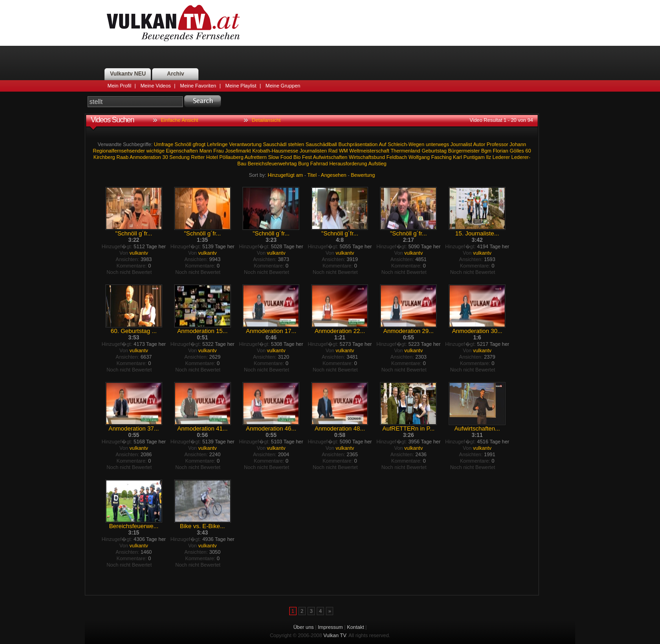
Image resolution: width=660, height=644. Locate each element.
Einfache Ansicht (179, 120)
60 (528, 151)
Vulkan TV (173, 23)
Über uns (304, 627)
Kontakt (355, 627)
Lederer (501, 157)
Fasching (442, 157)
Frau (218, 151)
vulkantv (139, 253)
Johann (518, 144)
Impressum (330, 627)
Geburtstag (434, 151)
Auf (382, 144)
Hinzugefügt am (285, 175)
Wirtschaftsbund (367, 157)
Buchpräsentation (358, 144)
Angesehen (334, 175)
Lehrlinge (217, 144)
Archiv (175, 74)
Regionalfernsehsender (119, 151)
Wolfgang (419, 157)
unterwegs (437, 144)
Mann (206, 151)
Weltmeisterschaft (369, 151)
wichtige (155, 151)
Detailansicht (266, 120)
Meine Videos (155, 86)
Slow (274, 157)
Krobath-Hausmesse (275, 151)
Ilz (489, 157)
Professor (498, 144)
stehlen (296, 144)
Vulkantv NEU (128, 74)
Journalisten (313, 151)
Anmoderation (146, 157)
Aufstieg (377, 164)
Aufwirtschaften (330, 157)
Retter (198, 157)
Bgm (487, 151)
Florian (500, 151)
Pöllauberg (231, 157)
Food (286, 157)
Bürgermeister (464, 151)
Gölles (517, 151)
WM (343, 151)
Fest (307, 157)
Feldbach (397, 157)
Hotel (212, 157)
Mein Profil (120, 86)
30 (165, 157)
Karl (457, 157)
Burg (304, 164)
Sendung (180, 157)
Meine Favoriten (198, 86)
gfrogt (199, 144)
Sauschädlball (322, 144)
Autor (479, 144)
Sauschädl (275, 144)
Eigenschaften (182, 151)
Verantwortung (245, 144)
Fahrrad (319, 164)
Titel (312, 175)
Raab (122, 157)
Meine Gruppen (283, 86)
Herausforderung (348, 164)
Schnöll (183, 144)
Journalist (461, 144)
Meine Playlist (241, 86)
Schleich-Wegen (406, 144)
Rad (333, 151)
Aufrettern (256, 157)
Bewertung (363, 175)
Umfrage (164, 144)
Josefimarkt (238, 151)
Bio (297, 157)
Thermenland (405, 151)
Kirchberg (104, 157)
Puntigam (474, 157)
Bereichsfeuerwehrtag (272, 164)
